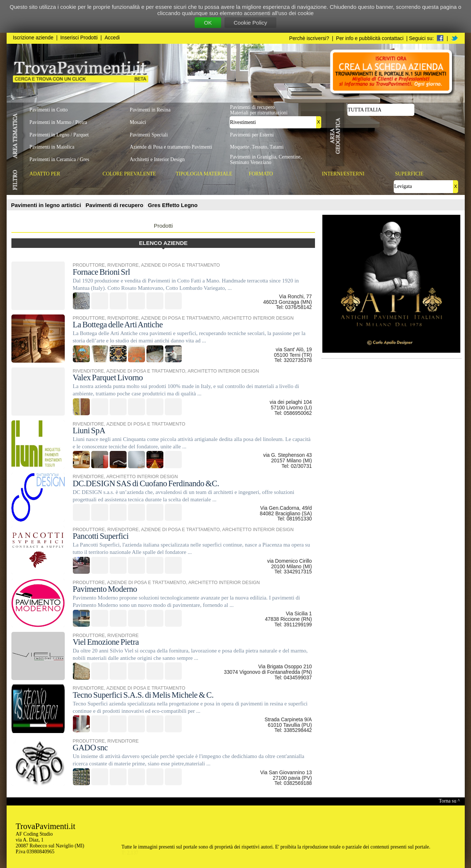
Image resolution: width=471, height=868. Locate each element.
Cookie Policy (250, 23)
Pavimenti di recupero (115, 205)
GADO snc (90, 748)
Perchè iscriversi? (309, 38)
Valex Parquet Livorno (108, 378)
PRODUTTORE (89, 265)
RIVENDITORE (123, 265)
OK (208, 23)
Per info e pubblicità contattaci (370, 38)
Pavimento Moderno (105, 589)
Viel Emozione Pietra (106, 642)
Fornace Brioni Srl (102, 272)
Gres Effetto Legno (173, 205)
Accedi (112, 38)
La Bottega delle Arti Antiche (118, 325)
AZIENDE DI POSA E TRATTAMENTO (180, 265)
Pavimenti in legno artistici (47, 205)
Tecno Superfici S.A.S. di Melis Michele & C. (143, 695)
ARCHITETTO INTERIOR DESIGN (258, 318)
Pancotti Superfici (101, 536)
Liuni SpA (89, 431)
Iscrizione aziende (33, 38)
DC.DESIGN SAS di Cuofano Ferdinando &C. (146, 483)
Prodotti (163, 226)
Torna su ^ (449, 801)
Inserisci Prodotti (79, 38)
